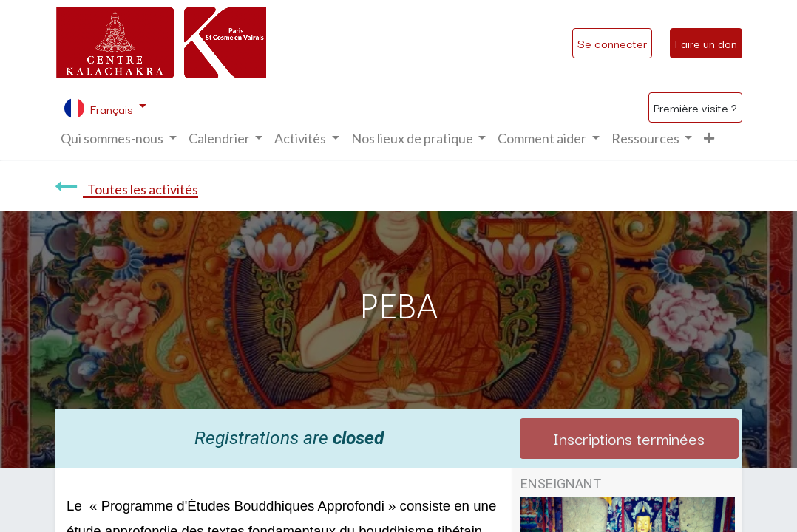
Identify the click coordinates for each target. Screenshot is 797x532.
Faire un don (706, 43)
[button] (709, 139)
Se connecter (612, 43)
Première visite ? (695, 107)
